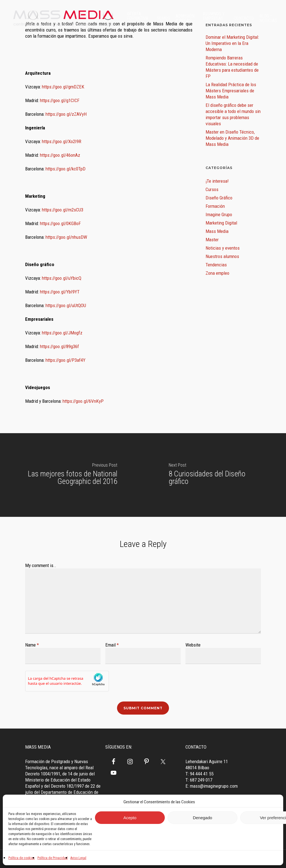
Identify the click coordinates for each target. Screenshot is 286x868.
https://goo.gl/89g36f (59, 346)
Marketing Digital (221, 223)
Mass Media (217, 231)
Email (112, 645)
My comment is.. (41, 565)
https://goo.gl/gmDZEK (63, 87)
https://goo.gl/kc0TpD (65, 169)
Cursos (212, 189)
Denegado (202, 818)
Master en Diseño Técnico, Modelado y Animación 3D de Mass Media (232, 138)
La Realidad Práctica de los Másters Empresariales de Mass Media (231, 91)
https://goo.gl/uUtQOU (66, 305)
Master (212, 240)
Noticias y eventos (223, 248)
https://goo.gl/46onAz (60, 155)
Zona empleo (217, 273)
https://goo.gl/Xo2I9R (62, 141)
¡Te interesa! (217, 181)
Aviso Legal (78, 858)
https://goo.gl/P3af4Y (65, 360)
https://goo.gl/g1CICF (60, 100)
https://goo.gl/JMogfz (62, 333)
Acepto (130, 818)
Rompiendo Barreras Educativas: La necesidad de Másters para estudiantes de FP (232, 67)
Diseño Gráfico (219, 198)
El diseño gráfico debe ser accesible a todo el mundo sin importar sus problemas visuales (233, 114)
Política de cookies (22, 858)
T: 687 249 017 (199, 780)
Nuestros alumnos (222, 256)
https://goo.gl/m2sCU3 (63, 210)
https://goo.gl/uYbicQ (62, 278)
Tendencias (216, 265)
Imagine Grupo (219, 214)
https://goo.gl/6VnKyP (83, 401)
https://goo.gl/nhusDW (66, 237)
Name (32, 645)
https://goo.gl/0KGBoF (60, 223)
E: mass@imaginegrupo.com (212, 786)
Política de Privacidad (53, 858)
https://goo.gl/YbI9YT (60, 292)
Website (193, 645)
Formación (215, 206)
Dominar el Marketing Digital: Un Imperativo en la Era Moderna (232, 43)
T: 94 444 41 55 (199, 774)
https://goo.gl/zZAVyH (66, 114)
